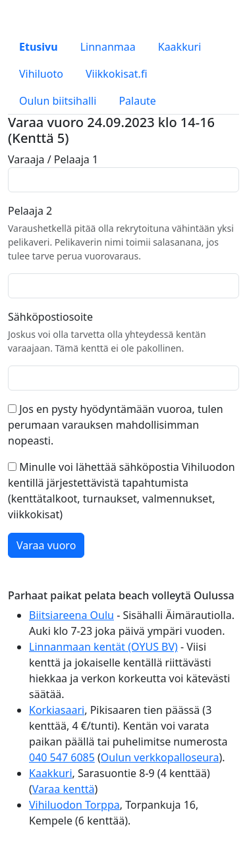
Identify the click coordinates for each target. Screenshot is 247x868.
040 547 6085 (62, 757)
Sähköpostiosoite (50, 317)
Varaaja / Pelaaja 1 (53, 159)
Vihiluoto (41, 74)
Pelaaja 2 (30, 211)
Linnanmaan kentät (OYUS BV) (103, 647)
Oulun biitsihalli (58, 101)
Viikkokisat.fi (117, 74)
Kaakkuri (180, 47)
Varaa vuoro (46, 545)
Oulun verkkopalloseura (160, 757)
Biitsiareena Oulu (71, 615)
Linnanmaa (108, 47)
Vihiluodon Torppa (74, 805)
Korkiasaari (57, 710)
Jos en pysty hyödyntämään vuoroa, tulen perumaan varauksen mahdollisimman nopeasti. (116, 425)
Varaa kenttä (64, 789)
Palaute (137, 101)
